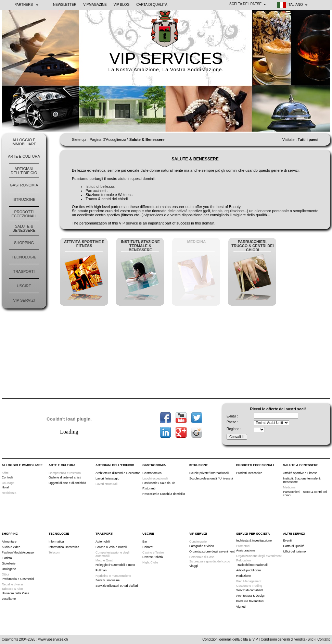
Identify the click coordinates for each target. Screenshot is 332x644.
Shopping (24, 243)
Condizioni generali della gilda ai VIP (230, 639)
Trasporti (24, 271)
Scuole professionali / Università (211, 478)
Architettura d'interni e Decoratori (118, 473)
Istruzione (24, 199)
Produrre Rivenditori (250, 601)
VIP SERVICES (166, 58)
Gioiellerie (9, 563)
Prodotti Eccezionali (24, 214)
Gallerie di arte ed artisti (65, 477)
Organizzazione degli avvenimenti (212, 551)
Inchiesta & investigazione (254, 540)
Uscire (24, 286)
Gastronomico (152, 473)
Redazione (244, 576)
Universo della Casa (16, 593)
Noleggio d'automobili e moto (115, 565)
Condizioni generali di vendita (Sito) (288, 639)
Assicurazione (246, 550)
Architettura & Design (251, 596)
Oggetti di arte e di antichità (67, 483)
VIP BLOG (122, 5)
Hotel (5, 487)
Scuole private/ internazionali (209, 473)
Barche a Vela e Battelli (111, 547)
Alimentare (9, 542)
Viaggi (194, 566)
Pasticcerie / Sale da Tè (159, 483)
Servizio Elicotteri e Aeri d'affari (117, 586)
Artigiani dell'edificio (24, 171)
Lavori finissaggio (107, 478)
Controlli (7, 477)
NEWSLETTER (65, 5)
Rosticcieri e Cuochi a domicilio (164, 494)
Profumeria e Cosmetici (18, 579)
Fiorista (7, 558)
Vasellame (9, 599)
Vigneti (241, 607)
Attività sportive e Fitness (300, 473)
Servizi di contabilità (250, 590)
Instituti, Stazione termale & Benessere (302, 480)
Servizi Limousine (108, 580)
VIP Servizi (24, 300)
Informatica (56, 542)
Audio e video (11, 547)
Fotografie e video (202, 546)
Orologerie (9, 569)
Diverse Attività (153, 557)
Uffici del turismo (294, 551)
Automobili (103, 542)
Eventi (287, 540)
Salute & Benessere (24, 228)
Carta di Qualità (152, 5)
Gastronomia (24, 185)
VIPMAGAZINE (95, 5)
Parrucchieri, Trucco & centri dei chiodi (305, 494)
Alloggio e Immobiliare (24, 142)
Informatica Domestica (64, 547)
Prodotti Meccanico (249, 473)
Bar (145, 542)
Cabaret (148, 547)
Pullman (101, 570)
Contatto (324, 639)
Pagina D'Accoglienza (108, 139)
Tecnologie (24, 257)
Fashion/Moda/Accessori (19, 552)
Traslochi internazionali (252, 565)
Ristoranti (149, 488)
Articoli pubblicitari (249, 570)
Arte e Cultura (24, 156)
